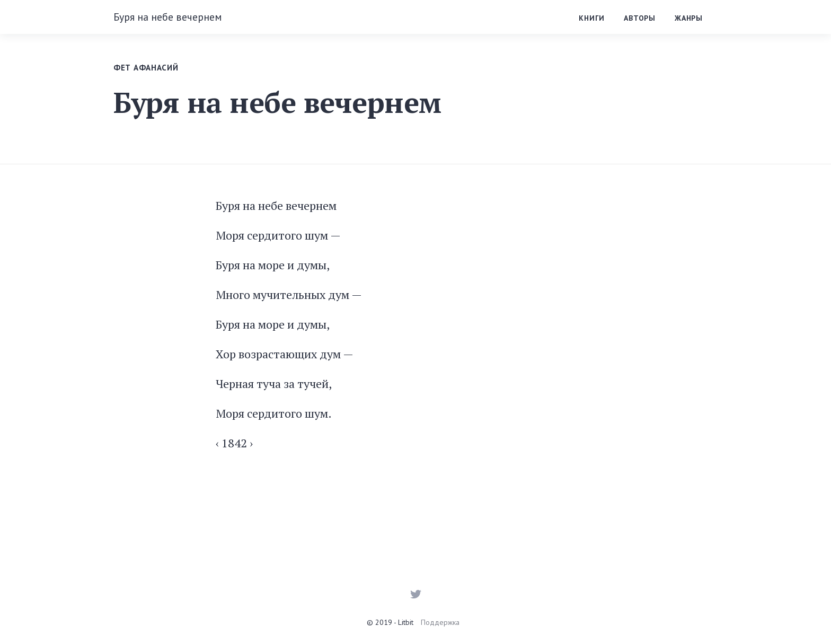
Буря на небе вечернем (168, 17)
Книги (592, 18)
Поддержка (440, 622)
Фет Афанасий (146, 68)
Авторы (640, 18)
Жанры (689, 18)
